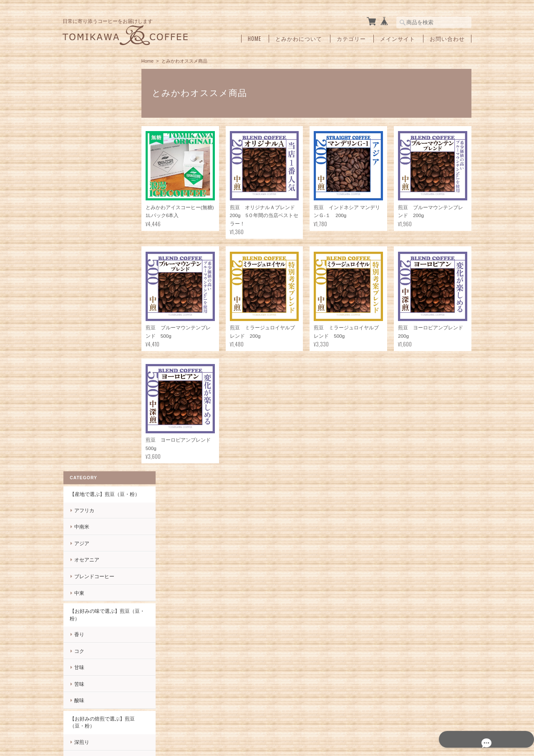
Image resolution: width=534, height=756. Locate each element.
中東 (78, 186)
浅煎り (81, 385)
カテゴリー (351, 39)
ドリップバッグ (86, 456)
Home (254, 39)
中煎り (81, 369)
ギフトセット (84, 439)
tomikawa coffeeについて (316, 739)
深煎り (81, 335)
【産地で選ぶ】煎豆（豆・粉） (99, 84)
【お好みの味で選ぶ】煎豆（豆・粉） (99, 209)
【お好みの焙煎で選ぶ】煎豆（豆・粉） (99, 316)
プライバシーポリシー (379, 739)
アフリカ (83, 104)
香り (78, 228)
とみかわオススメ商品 (94, 421)
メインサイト (398, 39)
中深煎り (83, 352)
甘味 (78, 261)
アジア (81, 137)
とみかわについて (299, 39)
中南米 (81, 120)
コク (78, 244)
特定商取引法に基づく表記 (99, 628)
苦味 (78, 277)
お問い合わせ (447, 39)
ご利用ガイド (84, 610)
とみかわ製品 (84, 403)
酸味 (78, 294)
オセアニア (86, 153)
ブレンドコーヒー (93, 170)
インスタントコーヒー (94, 474)
